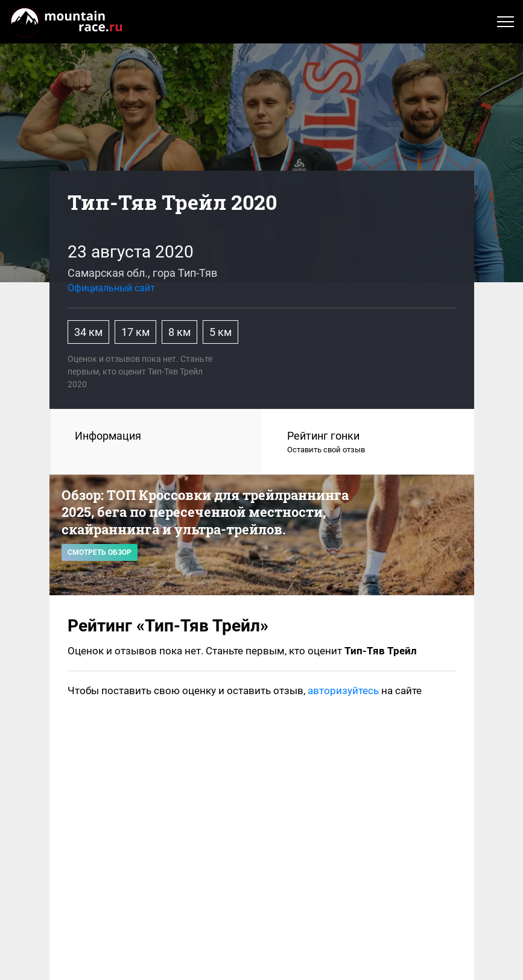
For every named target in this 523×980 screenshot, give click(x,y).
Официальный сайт (111, 288)
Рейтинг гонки (369, 443)
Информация (108, 436)
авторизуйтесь (343, 691)
